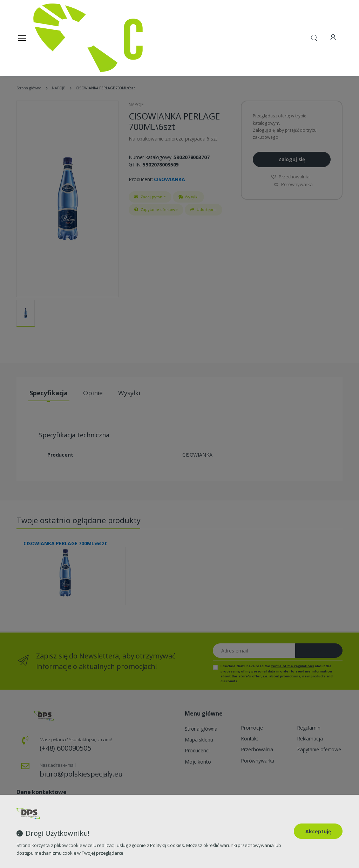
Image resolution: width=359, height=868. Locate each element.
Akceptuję (318, 831)
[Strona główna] (51, 38)
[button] (314, 37)
